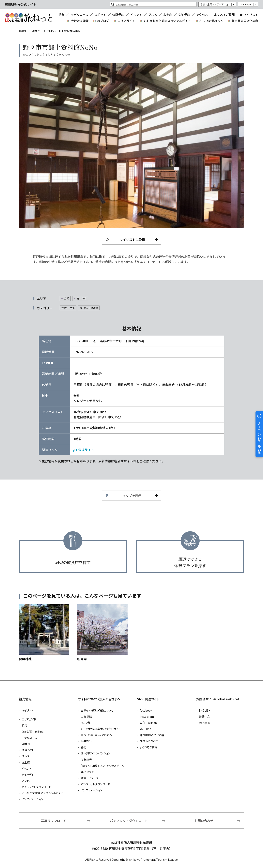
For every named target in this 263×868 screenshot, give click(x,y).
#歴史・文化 (68, 308)
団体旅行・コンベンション (95, 753)
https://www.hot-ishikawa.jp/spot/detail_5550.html (102, 633)
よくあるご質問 (224, 15)
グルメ (153, 15)
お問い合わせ (204, 821)
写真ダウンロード (91, 772)
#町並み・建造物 (89, 308)
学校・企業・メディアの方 (214, 4)
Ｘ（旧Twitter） (149, 723)
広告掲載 (86, 717)
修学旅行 (86, 741)
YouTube (145, 729)
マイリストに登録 (132, 240)
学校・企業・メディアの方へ (96, 735)
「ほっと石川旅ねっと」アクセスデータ (102, 766)
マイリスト (251, 15)
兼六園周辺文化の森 (245, 21)
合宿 (84, 747)
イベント (136, 15)
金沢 (67, 298)
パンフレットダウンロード (36, 787)
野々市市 (82, 298)
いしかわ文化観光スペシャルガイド (167, 21)
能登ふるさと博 (149, 741)
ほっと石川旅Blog (33, 732)
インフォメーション (32, 799)
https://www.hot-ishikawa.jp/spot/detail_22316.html (44, 633)
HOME (23, 31)
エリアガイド (126, 21)
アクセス (202, 15)
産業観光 (86, 760)
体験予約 (118, 15)
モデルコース (79, 15)
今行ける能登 (80, 21)
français (204, 723)
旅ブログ (103, 21)
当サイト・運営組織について (97, 710)
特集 (62, 15)
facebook (146, 710)
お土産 (168, 15)
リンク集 (86, 723)
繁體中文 (204, 717)
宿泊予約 (184, 15)
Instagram (147, 717)
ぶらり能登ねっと (211, 21)
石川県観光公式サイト (28, 18)
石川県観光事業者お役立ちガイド (101, 729)
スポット (100, 15)
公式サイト (86, 450)
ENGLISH (205, 710)
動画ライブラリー (91, 778)
